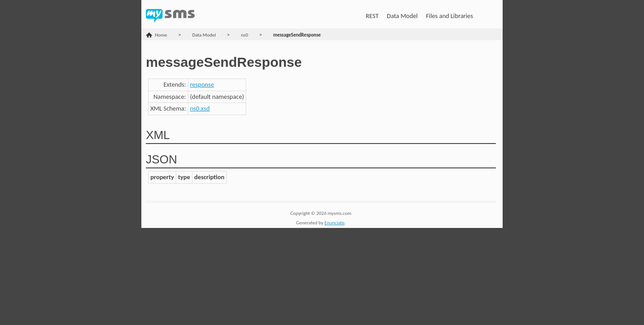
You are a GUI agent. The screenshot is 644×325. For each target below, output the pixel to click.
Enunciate (335, 223)
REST (372, 16)
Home (161, 35)
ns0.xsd (200, 108)
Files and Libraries (449, 16)
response (202, 84)
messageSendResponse (297, 35)
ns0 (245, 35)
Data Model (402, 16)
